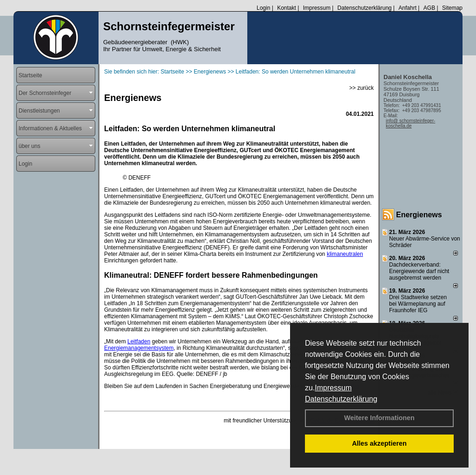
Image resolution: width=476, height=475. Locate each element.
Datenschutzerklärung (341, 399)
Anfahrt (407, 8)
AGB (429, 8)
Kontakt (287, 8)
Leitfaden (139, 341)
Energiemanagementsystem (139, 348)
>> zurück (361, 88)
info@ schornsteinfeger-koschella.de (410, 123)
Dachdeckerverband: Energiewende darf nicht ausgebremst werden (419, 271)
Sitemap (452, 8)
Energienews (419, 215)
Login (263, 8)
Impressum (333, 388)
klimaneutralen (345, 254)
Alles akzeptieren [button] (379, 443)
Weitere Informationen (379, 418)
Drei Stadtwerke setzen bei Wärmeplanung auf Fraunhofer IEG (418, 304)
